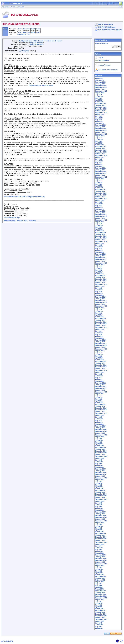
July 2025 (99, 95)
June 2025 (99, 96)
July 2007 (99, 482)
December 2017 (101, 258)
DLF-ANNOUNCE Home (107, 27)
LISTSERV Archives (106, 24)
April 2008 (99, 465)
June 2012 (99, 376)
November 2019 (101, 216)
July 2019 (99, 224)
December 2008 (101, 451)
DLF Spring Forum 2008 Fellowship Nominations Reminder (40, 41)
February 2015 (100, 319)
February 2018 (100, 254)
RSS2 (119, 634)
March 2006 (99, 510)
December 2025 (101, 86)
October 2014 (100, 326)
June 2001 (99, 603)
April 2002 (99, 587)
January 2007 (100, 492)
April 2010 (99, 422)
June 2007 (99, 483)
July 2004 (99, 546)
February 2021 (100, 190)
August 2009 (100, 437)
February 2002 (100, 591)
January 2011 (100, 406)
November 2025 (101, 88)
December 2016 (101, 279)
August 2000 (100, 621)
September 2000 (101, 619)
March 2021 (99, 188)
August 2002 (100, 582)
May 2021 (99, 184)
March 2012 (99, 381)
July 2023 (99, 138)
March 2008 (99, 467)
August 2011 (100, 394)
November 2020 (101, 195)
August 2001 (100, 600)
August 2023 (100, 136)
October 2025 (100, 89)
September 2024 (101, 113)
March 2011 (99, 403)
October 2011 (100, 390)
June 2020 (99, 204)
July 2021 (99, 181)
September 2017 (101, 263)
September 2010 (101, 413)
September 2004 (101, 542)
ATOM (107, 634)
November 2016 (101, 281)
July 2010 (99, 417)
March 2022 (99, 166)
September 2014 (101, 328)
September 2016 (101, 285)
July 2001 (99, 602)
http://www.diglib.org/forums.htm (41, 92)
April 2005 (99, 530)
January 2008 (100, 471)
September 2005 (101, 521)
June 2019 (99, 225)
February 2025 (100, 104)
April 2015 (99, 315)
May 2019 (99, 227)
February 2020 (100, 211)
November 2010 (101, 410)
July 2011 (99, 396)
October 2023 (100, 132)
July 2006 (99, 503)
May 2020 (99, 206)
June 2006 (99, 505)
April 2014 (99, 336)
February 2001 (100, 610)
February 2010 (100, 426)
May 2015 (99, 313)
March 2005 (99, 532)
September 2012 (101, 370)
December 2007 (101, 473)
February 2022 (100, 168)
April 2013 (99, 358)
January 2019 (100, 234)
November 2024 (101, 109)
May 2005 (99, 528)
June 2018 (99, 247)
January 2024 (100, 127)
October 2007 (100, 476)
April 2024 (99, 122)
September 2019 (101, 220)
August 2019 (100, 222)
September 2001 (101, 598)
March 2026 (99, 80)
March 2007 (99, 489)
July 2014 (99, 331)
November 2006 (101, 496)
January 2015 (100, 320)
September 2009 (101, 435)
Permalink (32, 253)
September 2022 (101, 156)
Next (33, 29)
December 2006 (101, 494)
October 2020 (100, 197)
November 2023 (101, 130)
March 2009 (99, 446)
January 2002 (100, 593)
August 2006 (100, 501)
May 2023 (99, 141)
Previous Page (22, 253)
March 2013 (99, 360)
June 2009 (99, 440)
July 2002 (99, 584)
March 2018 (99, 252)
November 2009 (101, 431)
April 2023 (99, 143)
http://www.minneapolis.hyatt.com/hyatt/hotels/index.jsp (24, 225)
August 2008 (100, 458)
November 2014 (101, 324)
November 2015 (101, 302)
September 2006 (101, 499)
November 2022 (101, 152)
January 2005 (100, 535)
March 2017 (99, 274)
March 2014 (99, 338)
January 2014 (100, 342)
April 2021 (99, 186)
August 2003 (100, 566)
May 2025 (99, 98)
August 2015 (100, 308)
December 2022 (101, 150)
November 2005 (101, 517)
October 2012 (100, 369)
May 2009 (99, 442)
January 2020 (100, 213)
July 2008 (99, 460)
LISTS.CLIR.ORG (7, 641)
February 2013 (100, 362)
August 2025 (100, 93)
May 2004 (99, 550)
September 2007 (101, 478)
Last (38, 29)
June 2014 (99, 333)
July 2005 (99, 525)
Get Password (104, 60)
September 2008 (101, 456)
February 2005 (100, 533)
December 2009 (101, 430)
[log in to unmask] (36, 43)
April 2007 (99, 487)
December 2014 (101, 322)
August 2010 (100, 415)
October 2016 (100, 283)
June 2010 (99, 419)
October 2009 (100, 433)
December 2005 (101, 516)
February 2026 (100, 82)
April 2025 (99, 100)
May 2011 (99, 399)
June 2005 (99, 526)
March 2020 (99, 209)
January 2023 (100, 148)
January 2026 (100, 84)
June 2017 (99, 268)
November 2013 (101, 345)
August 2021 (100, 179)
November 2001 (101, 596)
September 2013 (101, 349)
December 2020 (101, 193)
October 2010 (100, 412)
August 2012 (100, 372)
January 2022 (100, 170)
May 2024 (99, 120)
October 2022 (100, 154)
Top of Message (10, 253)
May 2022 (99, 163)
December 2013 (101, 344)
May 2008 (99, 464)
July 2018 (99, 245)
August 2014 (100, 329)
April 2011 (99, 401)
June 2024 (99, 118)
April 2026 (99, 79)
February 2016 (100, 297)
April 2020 (99, 208)
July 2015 (99, 310)
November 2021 (101, 173)
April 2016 (99, 293)
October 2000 (100, 618)
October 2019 (100, 218)
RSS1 (113, 634)
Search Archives (101, 40)
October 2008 (100, 455)
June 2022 (99, 161)
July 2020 (99, 202)
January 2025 (100, 105)
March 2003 (99, 575)
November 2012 (101, 367)
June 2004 (99, 548)
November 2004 (101, 539)
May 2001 (99, 605)
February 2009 (100, 447)
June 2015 (99, 311)
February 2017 (100, 276)
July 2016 (99, 288)
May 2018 (99, 249)
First (20, 29)
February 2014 (100, 340)
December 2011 (101, 387)
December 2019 (101, 215)
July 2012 (99, 374)
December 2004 (101, 537)
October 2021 (100, 175)
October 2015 (100, 304)
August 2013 (100, 351)
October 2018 (100, 240)
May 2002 (99, 585)
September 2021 (101, 177)
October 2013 (100, 347)
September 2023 (101, 134)
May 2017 (99, 270)
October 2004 (100, 541)
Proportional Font (24, 34)
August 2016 (100, 286)
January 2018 (100, 256)
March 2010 (99, 424)
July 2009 (99, 439)
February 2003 (100, 576)
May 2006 (99, 507)
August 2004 (100, 544)
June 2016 (99, 290)
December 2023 (101, 129)
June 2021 (99, 182)
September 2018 (101, 242)
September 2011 (101, 392)
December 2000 (101, 614)
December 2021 (101, 172)
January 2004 (100, 557)
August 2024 (100, 114)
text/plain (26, 51)
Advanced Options (101, 43)
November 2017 (101, 259)
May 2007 (99, 485)
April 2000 (99, 628)
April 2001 (99, 607)
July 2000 (99, 623)
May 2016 (99, 292)
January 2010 (100, 428)
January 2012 (100, 385)
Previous (26, 29)
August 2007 (100, 480)
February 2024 (100, 125)
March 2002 (99, 589)
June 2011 (99, 397)
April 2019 (99, 229)
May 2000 (99, 627)
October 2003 (100, 562)
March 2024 (99, 123)
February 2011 (100, 405)
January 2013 (100, 363)
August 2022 (100, 157)
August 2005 (100, 523)
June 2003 (99, 569)
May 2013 (99, 356)
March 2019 (99, 231)
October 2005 (100, 519)
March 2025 (99, 102)
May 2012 (99, 378)
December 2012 (101, 365)
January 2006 (100, 514)
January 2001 (100, 612)
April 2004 (99, 551)
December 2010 (101, 408)
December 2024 (101, 107)
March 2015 (99, 317)
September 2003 (101, 564)
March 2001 (99, 609)
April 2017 (99, 272)
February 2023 (100, 147)
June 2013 (99, 354)
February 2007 (100, 490)
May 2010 (99, 421)
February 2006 (100, 512)
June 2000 (99, 625)
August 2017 (100, 265)
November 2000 (101, 616)
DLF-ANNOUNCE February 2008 (110, 30)
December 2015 (101, 301)
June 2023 (99, 139)
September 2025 (101, 91)
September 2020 (101, 199)
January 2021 (100, 191)
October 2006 (100, 498)
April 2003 (99, 573)
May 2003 (99, 571)
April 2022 (99, 165)
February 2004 (100, 555)
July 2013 (99, 353)
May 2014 (99, 335)
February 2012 (100, 383)
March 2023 (99, 145)
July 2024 (99, 116)
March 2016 (99, 295)
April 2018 (99, 250)
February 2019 (100, 233)
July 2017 (99, 267)
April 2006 (99, 508)
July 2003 (99, 567)
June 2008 (99, 462)
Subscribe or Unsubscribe (108, 70)
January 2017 (100, 277)
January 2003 (100, 578)
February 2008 (100, 469)
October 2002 (100, 580)
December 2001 (101, 594)
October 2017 (100, 261)
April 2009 (99, 444)
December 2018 (101, 236)
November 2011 (101, 388)
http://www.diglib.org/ (12, 250)
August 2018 (100, 243)
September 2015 (101, 306)
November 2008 (101, 453)
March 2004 (99, 553)
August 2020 (100, 200)
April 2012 (99, 379)
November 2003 (101, 560)
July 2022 (99, 159)
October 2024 (100, 111)
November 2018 (101, 238)
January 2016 (100, 299)
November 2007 (101, 474)
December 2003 (101, 559)
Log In (101, 58)
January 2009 (100, 449)
